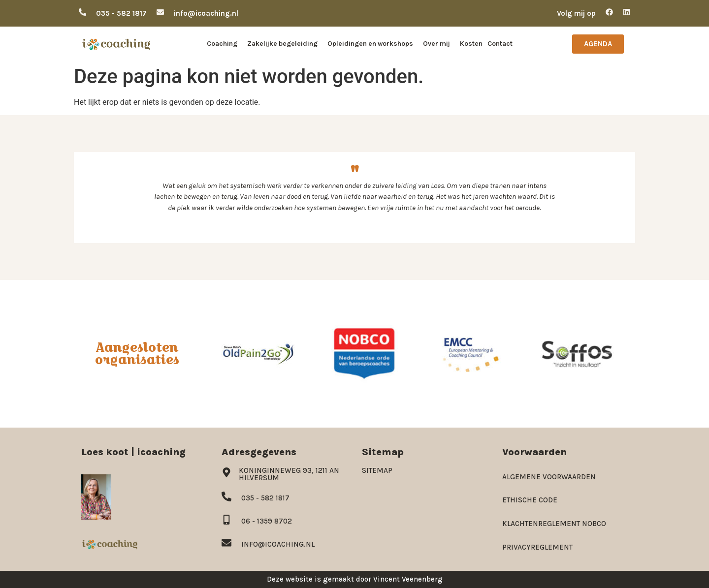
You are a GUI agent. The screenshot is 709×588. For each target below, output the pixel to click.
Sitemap (377, 470)
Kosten (471, 44)
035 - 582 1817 (121, 13)
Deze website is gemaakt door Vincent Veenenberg (355, 579)
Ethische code (530, 500)
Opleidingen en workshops (373, 44)
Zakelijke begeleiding (285, 44)
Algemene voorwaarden (549, 477)
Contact (500, 44)
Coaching (225, 44)
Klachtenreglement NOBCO (554, 524)
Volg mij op (576, 13)
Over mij (439, 44)
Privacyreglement (537, 547)
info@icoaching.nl (206, 13)
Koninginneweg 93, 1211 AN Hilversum (289, 474)
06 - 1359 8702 (267, 521)
